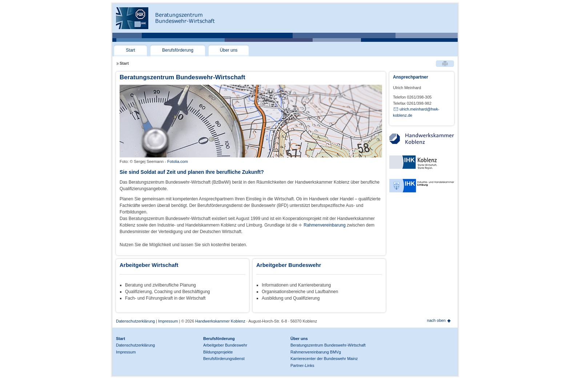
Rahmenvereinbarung (324, 225)
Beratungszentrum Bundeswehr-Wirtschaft (328, 345)
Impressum (168, 321)
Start (130, 50)
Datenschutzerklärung (135, 321)
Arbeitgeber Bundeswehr (225, 345)
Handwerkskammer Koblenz (220, 321)
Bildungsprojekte (218, 352)
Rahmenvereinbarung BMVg (316, 352)
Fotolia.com (178, 161)
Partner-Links (302, 365)
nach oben (436, 320)
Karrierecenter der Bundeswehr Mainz (324, 359)
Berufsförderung (178, 50)
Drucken (445, 64)
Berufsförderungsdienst (224, 359)
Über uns (229, 50)
